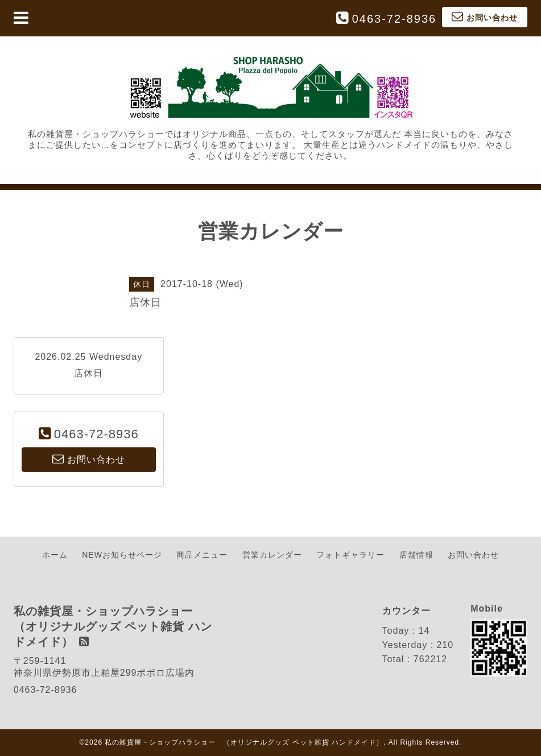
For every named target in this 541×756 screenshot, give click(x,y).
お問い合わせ (473, 555)
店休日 (88, 373)
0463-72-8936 (395, 19)
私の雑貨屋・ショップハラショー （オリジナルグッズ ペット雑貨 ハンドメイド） (244, 742)
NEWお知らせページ (122, 555)
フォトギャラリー (350, 555)
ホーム (55, 555)
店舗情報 (416, 555)
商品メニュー (202, 555)
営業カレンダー (272, 555)
